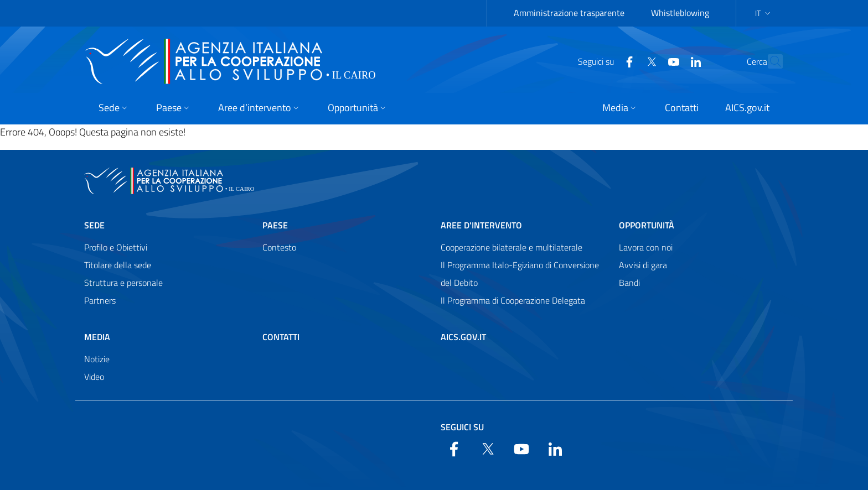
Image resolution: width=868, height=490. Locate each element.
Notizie (97, 359)
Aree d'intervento (481, 225)
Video (94, 377)
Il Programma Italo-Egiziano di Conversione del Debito (520, 274)
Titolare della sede (118, 265)
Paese (275, 225)
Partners (100, 300)
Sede (94, 225)
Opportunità (647, 225)
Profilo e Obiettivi (116, 247)
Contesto (279, 247)
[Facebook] (605, 61)
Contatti (281, 337)
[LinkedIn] (671, 61)
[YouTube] (649, 61)
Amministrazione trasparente (569, 13)
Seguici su (462, 427)
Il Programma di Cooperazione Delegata (513, 300)
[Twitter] (627, 61)
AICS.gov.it (463, 337)
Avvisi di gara (643, 265)
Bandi (629, 283)
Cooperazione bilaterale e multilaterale (512, 247)
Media (97, 337)
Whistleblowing (680, 13)
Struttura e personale (123, 283)
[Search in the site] (769, 61)
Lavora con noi (646, 247)
